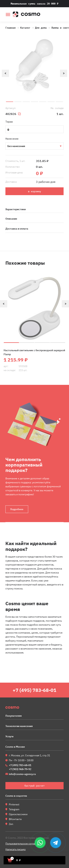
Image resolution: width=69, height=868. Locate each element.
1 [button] (10, 102)
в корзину (34, 191)
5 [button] (43, 102)
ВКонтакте (15, 819)
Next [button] (64, 73)
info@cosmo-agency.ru (22, 774)
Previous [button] (5, 73)
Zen (11, 824)
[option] (34, 66)
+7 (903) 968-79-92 (20, 769)
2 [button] (18, 102)
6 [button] (51, 102)
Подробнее (17, 509)
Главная (10, 27)
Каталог (25, 27)
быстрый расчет (61, 15)
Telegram (14, 809)
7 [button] (59, 102)
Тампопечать (34, 146)
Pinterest (14, 804)
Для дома (41, 27)
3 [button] (26, 102)
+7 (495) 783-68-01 (34, 690)
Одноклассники (18, 814)
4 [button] (34, 102)
